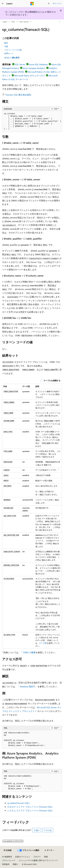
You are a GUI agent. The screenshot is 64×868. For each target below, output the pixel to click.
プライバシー (8, 860)
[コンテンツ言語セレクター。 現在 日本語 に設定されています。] (8, 850)
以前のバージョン (23, 857)
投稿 (46, 857)
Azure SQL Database (38, 64)
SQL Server (24, 22)
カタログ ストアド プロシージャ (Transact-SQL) (30, 807)
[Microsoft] (32, 4)
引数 (6, 46)
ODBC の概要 (29, 652)
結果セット (9, 53)
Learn (5, 22)
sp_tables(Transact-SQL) (18, 803)
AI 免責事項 (7, 857)
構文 (6, 43)
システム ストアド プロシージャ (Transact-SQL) (30, 810)
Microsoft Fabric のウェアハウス (30, 76)
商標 (15, 864)
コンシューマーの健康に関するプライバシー (37, 860)
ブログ (36, 857)
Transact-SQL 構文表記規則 (18, 95)
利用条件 (6, 864)
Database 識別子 (28, 686)
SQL (13, 22)
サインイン (57, 3)
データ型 (43, 643)
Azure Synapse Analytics (34, 68)
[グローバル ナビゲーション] (3, 4)
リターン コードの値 (13, 50)
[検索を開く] (49, 4)
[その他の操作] (60, 22)
